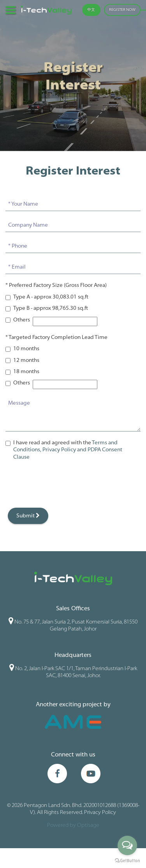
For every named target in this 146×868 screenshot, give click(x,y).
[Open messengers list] (127, 845)
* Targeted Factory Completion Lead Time (56, 338)
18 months (26, 372)
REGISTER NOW (122, 10)
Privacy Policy (100, 815)
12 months (26, 361)
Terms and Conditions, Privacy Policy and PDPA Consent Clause (68, 450)
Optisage (88, 827)
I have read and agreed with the (68, 450)
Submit (28, 515)
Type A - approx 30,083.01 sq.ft (51, 297)
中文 (91, 10)
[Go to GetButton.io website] (127, 860)
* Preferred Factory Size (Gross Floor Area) (56, 286)
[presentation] (65, 484)
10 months (26, 349)
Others (22, 320)
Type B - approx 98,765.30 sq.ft (51, 308)
